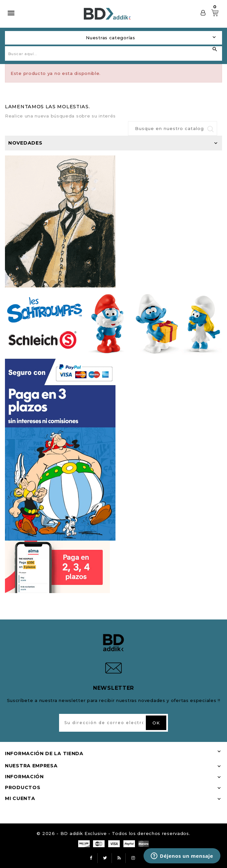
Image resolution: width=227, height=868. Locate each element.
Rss (119, 858)
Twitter (105, 858)
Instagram (133, 858)
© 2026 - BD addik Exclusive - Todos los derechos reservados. (113, 833)
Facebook (91, 858)
